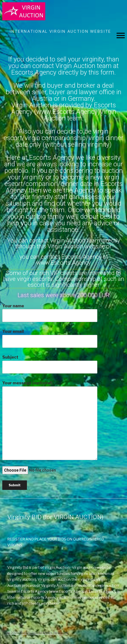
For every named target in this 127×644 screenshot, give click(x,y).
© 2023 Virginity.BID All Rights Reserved (38, 633)
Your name (50, 313)
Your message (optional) (50, 420)
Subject (50, 364)
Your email (50, 338)
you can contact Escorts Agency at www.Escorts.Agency (64, 260)
